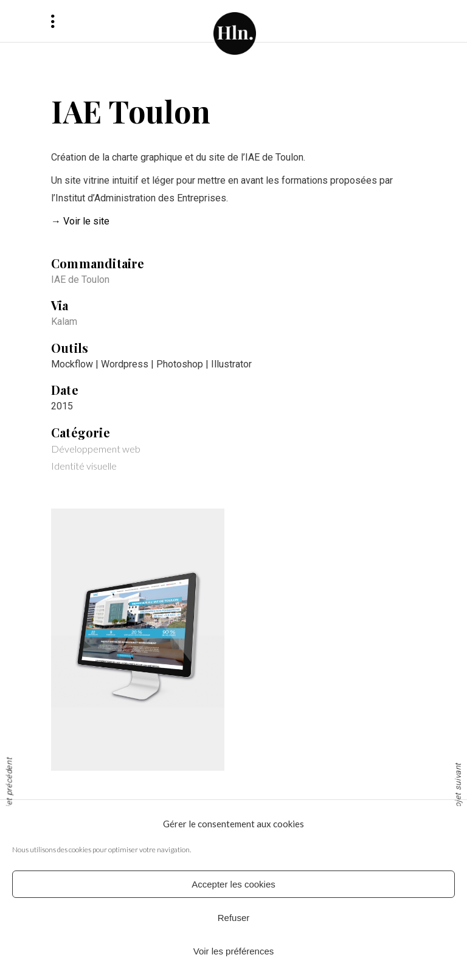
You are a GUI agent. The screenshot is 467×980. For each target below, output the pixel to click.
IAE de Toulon (80, 280)
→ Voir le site (80, 221)
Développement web (96, 449)
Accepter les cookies (233, 884)
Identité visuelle (84, 466)
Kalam (64, 321)
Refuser (234, 918)
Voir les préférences (234, 951)
